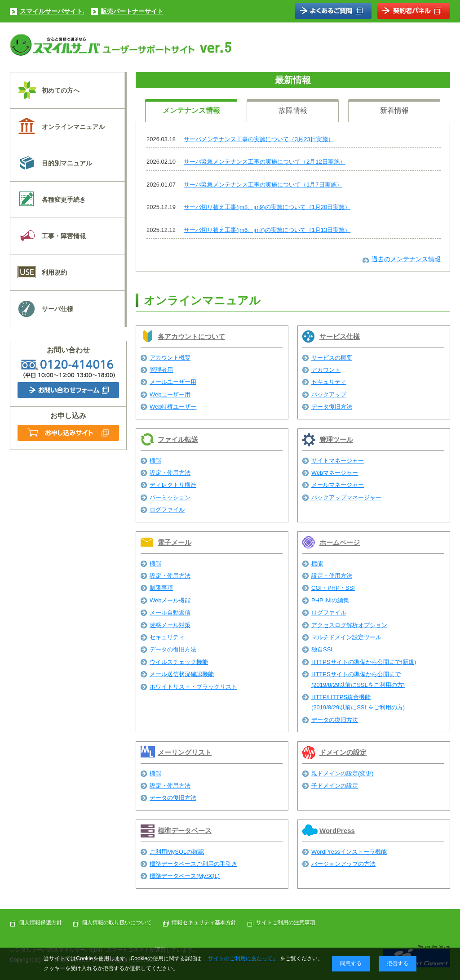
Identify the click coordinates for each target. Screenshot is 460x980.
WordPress (337, 831)
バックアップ (329, 394)
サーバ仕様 (57, 309)
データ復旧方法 (332, 407)
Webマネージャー (335, 473)
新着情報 (394, 110)
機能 (155, 461)
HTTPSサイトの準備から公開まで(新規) (364, 662)
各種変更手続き (64, 200)
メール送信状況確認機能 (182, 674)
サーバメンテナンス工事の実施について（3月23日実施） (259, 139)
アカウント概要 (170, 358)
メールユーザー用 (173, 382)
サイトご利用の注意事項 (286, 922)
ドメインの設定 (343, 752)
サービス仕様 (340, 336)
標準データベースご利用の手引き (193, 864)
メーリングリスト (185, 752)
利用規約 (54, 272)
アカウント (326, 370)
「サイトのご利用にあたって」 (240, 958)
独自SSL (323, 649)
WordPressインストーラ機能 (349, 852)
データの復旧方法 (173, 649)
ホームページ (340, 542)
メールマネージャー (338, 485)
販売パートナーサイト (132, 11)
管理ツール (336, 439)
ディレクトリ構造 (173, 485)
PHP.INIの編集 (330, 600)
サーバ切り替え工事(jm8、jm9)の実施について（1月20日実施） (267, 207)
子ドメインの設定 (335, 786)
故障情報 (293, 110)
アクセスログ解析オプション (349, 625)
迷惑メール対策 (170, 625)
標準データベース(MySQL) (185, 876)
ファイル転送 (178, 439)
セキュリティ (329, 382)
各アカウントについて (191, 336)
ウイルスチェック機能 (179, 662)
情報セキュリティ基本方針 (204, 922)
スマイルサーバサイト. (52, 11)
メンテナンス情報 (191, 110)
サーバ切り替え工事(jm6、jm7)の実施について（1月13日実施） (267, 230)
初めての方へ (61, 90)
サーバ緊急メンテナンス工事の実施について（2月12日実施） (265, 162)
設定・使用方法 (170, 473)
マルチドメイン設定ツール (346, 637)
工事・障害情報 (64, 236)
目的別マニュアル (67, 163)
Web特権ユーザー (173, 407)
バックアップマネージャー (346, 497)
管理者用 (161, 370)
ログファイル (167, 510)
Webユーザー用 (170, 394)
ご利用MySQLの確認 (177, 852)
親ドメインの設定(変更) (343, 773)
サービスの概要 (332, 358)
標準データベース (185, 831)
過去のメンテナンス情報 (406, 259)
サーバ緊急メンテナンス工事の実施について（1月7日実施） (263, 185)
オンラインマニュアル (73, 127)
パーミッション (170, 497)
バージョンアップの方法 (343, 864)
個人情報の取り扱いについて (117, 922)
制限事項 (161, 588)
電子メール (175, 542)
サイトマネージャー (338, 461)
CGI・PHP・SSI (333, 588)
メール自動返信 (170, 612)
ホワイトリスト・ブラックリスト (193, 687)
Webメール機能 (170, 600)
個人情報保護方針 (40, 922)
